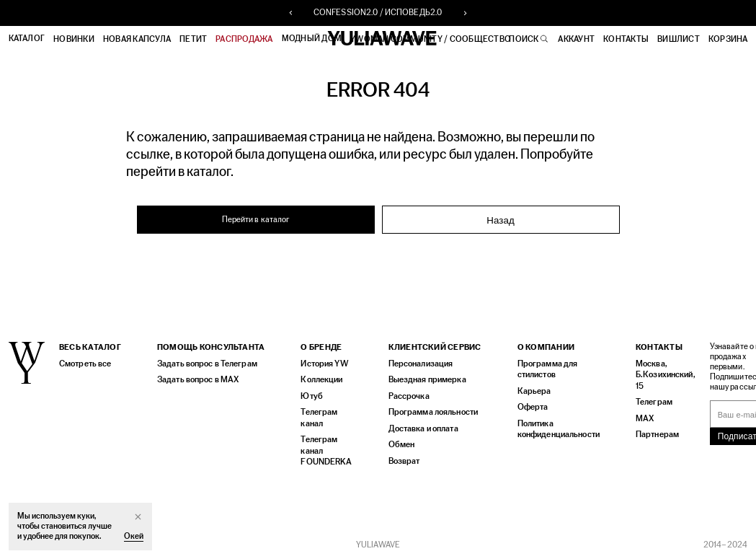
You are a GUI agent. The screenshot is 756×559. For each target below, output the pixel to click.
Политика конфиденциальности (555, 431)
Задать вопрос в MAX (196, 383)
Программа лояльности (430, 414)
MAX (640, 420)
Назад (500, 220)
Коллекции (321, 383)
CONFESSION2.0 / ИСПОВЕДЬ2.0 (378, 13)
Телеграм (649, 404)
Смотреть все (84, 367)
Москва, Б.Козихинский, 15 (659, 378)
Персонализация (418, 367)
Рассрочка (406, 399)
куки (85, 516)
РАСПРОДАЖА (245, 39)
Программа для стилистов (544, 372)
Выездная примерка (423, 383)
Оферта (530, 409)
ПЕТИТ (194, 39)
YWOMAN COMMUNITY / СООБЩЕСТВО (431, 39)
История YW (324, 367)
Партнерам (652, 436)
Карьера (531, 393)
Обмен (399, 446)
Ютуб (310, 399)
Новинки (75, 39)
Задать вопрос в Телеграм (205, 367)
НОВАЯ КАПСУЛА (137, 39)
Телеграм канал (318, 420)
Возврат (401, 462)
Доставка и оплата (421, 430)
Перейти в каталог (255, 219)
